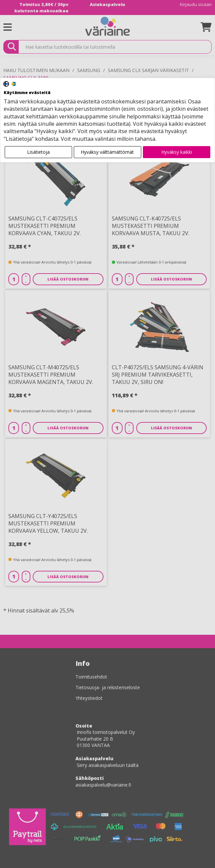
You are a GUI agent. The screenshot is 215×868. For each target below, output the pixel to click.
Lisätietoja (38, 152)
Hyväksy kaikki (177, 152)
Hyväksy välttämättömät (107, 152)
